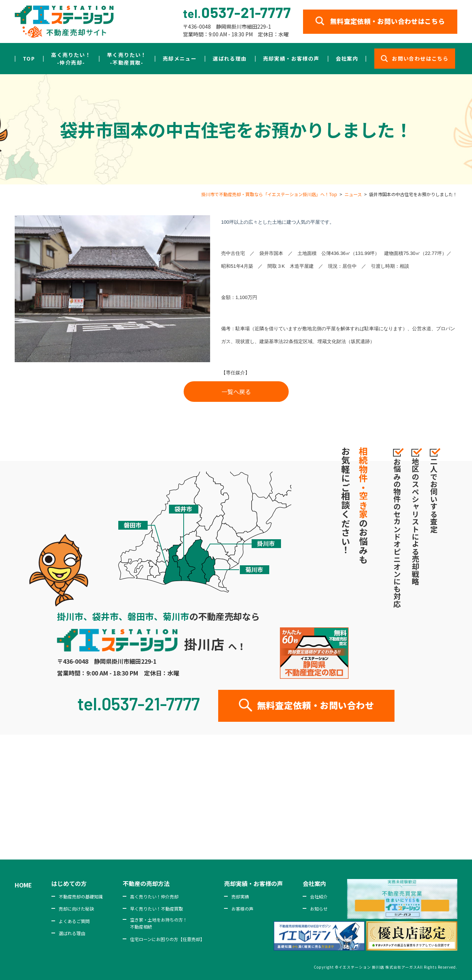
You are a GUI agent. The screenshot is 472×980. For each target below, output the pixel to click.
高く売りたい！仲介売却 (154, 896)
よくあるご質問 (74, 921)
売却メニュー (180, 58)
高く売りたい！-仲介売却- (71, 59)
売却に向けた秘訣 (76, 909)
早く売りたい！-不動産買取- (127, 59)
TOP (29, 58)
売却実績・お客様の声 (291, 58)
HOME (23, 885)
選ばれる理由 (230, 58)
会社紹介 (319, 896)
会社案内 (347, 58)
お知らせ (319, 909)
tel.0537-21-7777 (139, 703)
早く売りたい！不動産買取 (156, 909)
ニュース (353, 194)
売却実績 (240, 896)
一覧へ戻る (236, 392)
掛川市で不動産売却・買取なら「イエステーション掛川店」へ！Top (269, 194)
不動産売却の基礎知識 (81, 896)
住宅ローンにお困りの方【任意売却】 (167, 939)
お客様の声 (242, 909)
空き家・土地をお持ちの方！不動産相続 (159, 923)
